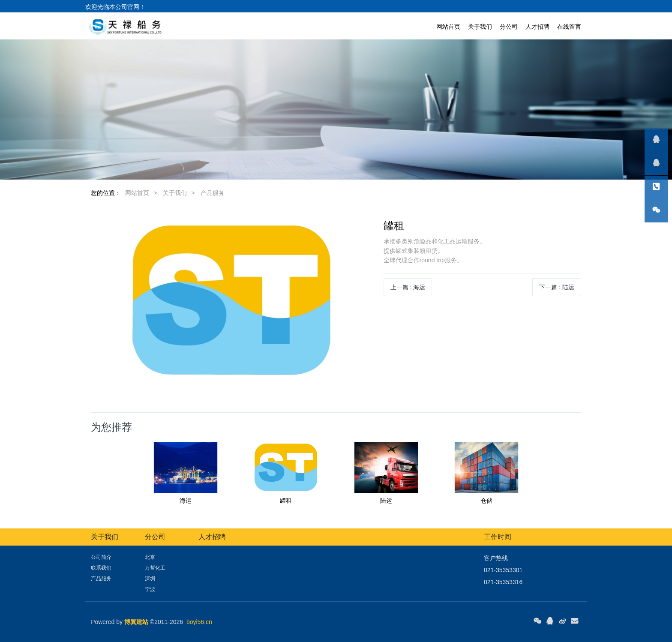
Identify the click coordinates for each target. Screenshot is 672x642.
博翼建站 (136, 622)
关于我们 (175, 193)
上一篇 (408, 287)
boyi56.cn (199, 622)
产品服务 (213, 193)
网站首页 (448, 27)
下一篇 (557, 287)
